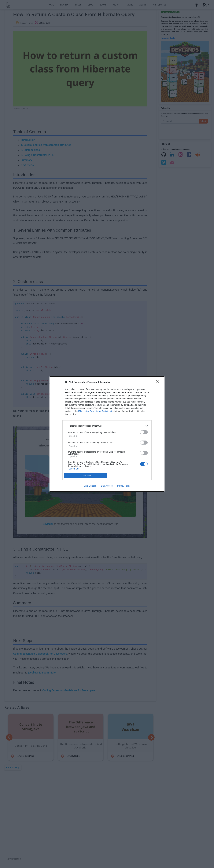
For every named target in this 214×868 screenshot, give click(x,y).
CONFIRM (86, 475)
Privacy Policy (124, 486)
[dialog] (107, 434)
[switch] (144, 432)
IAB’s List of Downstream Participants (96, 411)
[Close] (158, 382)
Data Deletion (90, 486)
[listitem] (107, 426)
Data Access (107, 486)
